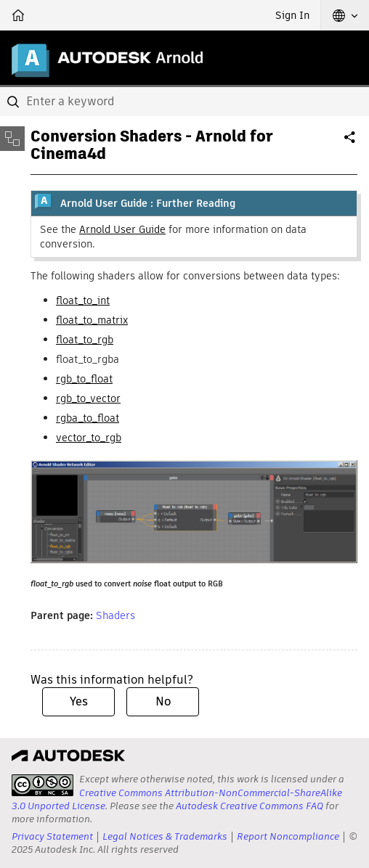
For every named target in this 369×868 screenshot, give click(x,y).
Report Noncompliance (288, 836)
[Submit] (15, 102)
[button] (345, 15)
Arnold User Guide (122, 229)
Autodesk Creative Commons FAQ (250, 806)
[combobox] (184, 102)
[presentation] (42, 785)
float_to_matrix (92, 320)
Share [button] (351, 143)
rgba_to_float (88, 418)
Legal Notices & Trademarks (165, 836)
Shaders (115, 615)
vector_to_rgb (89, 438)
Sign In (292, 15)
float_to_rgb (85, 340)
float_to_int (83, 300)
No (163, 701)
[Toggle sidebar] (12, 139)
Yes (79, 701)
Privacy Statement (52, 836)
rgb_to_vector (88, 398)
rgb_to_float (84, 379)
